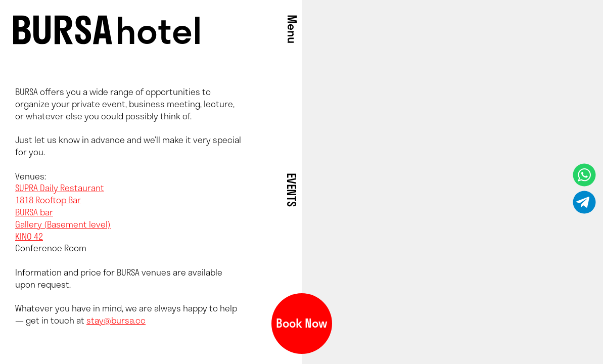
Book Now (302, 323)
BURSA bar (34, 212)
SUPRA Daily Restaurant (60, 188)
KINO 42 (29, 236)
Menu (292, 29)
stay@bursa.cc (116, 320)
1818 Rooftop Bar (48, 200)
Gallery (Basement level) (63, 224)
